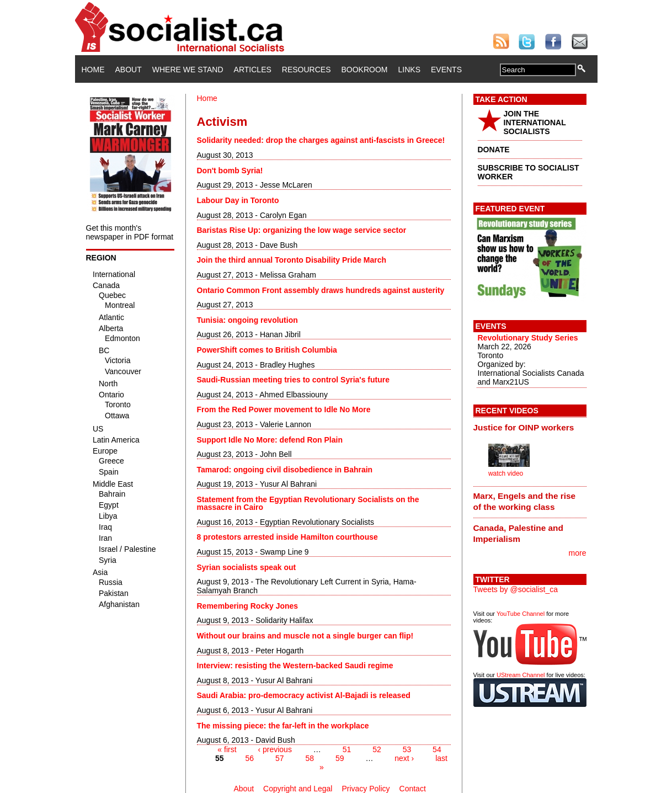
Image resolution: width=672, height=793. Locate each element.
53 (407, 749)
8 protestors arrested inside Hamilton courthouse (287, 537)
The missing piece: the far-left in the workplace (283, 726)
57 (280, 758)
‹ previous (274, 749)
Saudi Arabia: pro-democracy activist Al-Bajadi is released (304, 695)
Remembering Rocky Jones (248, 606)
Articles (253, 70)
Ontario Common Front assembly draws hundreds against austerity (321, 290)
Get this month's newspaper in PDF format (130, 232)
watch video (506, 473)
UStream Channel (521, 675)
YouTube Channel (521, 614)
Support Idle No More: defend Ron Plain (270, 440)
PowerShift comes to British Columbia (267, 350)
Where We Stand (188, 70)
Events (446, 70)
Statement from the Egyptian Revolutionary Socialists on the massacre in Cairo (308, 503)
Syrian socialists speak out (247, 567)
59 (340, 758)
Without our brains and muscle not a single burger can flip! (305, 636)
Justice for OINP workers (524, 427)
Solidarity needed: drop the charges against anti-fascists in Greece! (321, 140)
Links (409, 70)
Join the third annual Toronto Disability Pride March (292, 260)
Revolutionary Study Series (528, 338)
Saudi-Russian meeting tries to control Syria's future (294, 380)
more (578, 553)
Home (93, 70)
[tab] (530, 427)
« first (227, 749)
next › (404, 758)
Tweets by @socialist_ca (516, 589)
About (129, 70)
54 (437, 749)
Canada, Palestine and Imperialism (518, 533)
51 (347, 749)
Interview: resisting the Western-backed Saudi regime (295, 666)
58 (310, 758)
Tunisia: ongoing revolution (247, 320)
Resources (306, 70)
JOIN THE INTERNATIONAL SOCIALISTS (535, 123)
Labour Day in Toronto (238, 200)
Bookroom (365, 70)
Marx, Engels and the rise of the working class (525, 501)
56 (250, 758)
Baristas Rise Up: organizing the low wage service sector (302, 230)
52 (377, 749)
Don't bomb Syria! (230, 171)
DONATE (494, 150)
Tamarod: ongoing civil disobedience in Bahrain (285, 470)
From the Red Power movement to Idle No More (284, 409)
